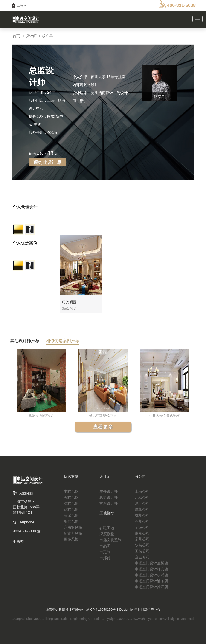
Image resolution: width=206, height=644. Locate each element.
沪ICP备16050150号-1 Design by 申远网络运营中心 (123, 610)
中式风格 (71, 491)
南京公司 (142, 533)
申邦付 (105, 558)
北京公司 (142, 497)
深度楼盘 (107, 534)
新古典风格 (73, 533)
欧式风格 (71, 509)
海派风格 (71, 515)
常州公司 (142, 539)
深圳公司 (142, 503)
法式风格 (71, 503)
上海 (18, 5)
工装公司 (142, 551)
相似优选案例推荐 (63, 342)
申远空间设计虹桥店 (151, 563)
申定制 (105, 552)
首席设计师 (109, 503)
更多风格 (71, 539)
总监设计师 (109, 497)
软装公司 (142, 545)
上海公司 (142, 491)
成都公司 (142, 509)
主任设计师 (109, 491)
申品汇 (105, 546)
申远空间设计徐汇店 (151, 587)
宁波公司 (142, 527)
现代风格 (71, 521)
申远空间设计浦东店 (151, 581)
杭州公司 (142, 515)
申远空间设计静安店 (151, 569)
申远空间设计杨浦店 (151, 575)
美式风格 (71, 497)
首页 (16, 36)
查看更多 (103, 427)
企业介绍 (142, 557)
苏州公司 (142, 521)
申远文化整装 (110, 540)
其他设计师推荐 (25, 342)
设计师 (31, 36)
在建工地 (107, 528)
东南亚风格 (73, 527)
